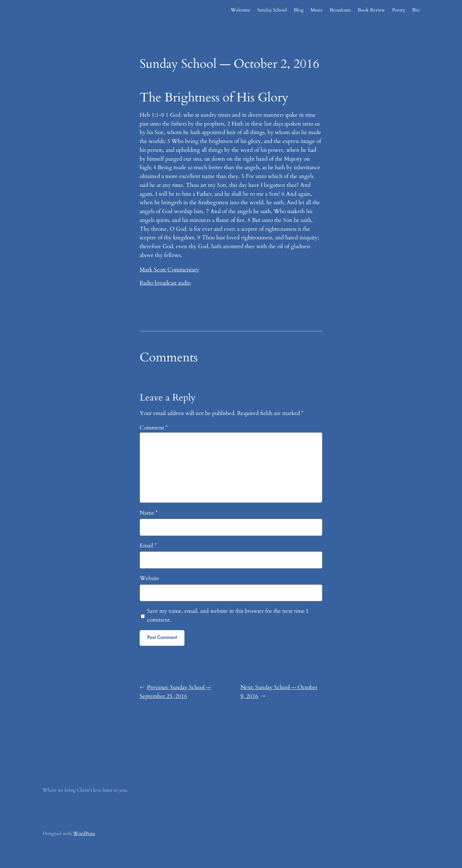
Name (149, 513)
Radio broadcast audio (165, 283)
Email (148, 546)
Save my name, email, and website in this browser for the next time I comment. (227, 615)
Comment (154, 428)
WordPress (84, 834)
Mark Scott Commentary (169, 270)
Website (149, 578)
